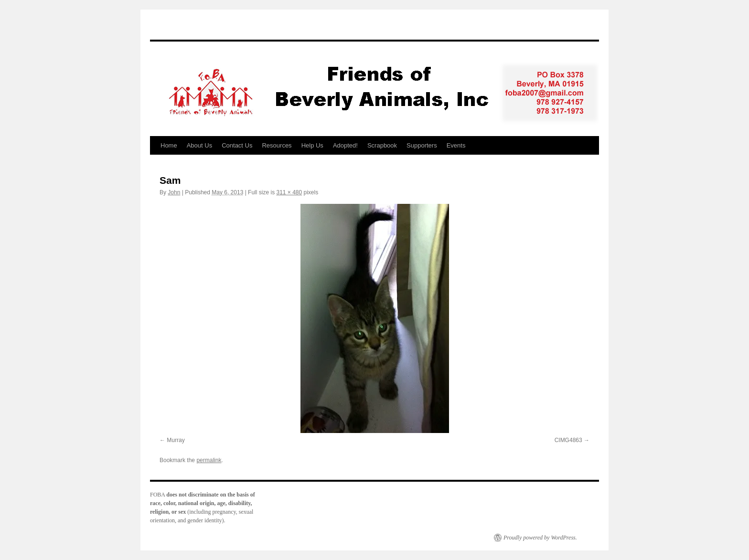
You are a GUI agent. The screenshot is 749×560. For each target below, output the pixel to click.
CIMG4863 (568, 440)
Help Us (312, 145)
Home (169, 145)
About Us (199, 145)
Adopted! (345, 145)
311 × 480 (289, 192)
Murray (176, 440)
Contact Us (237, 145)
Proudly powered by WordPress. (540, 538)
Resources (277, 145)
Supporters (422, 145)
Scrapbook (382, 145)
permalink (209, 460)
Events (456, 145)
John (174, 192)
